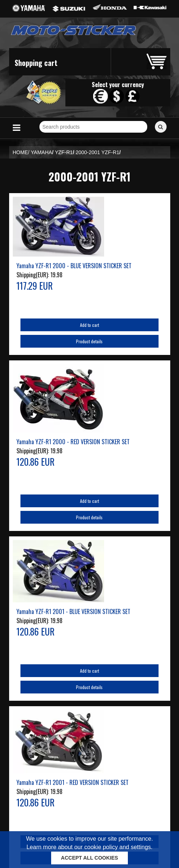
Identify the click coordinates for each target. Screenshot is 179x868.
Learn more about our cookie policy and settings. (89, 847)
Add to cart (89, 325)
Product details (89, 341)
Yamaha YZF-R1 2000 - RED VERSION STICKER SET (73, 442)
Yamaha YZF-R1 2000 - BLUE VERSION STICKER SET (74, 266)
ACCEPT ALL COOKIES (89, 858)
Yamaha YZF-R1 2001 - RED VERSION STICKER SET (73, 782)
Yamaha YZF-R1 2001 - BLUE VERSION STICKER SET (73, 611)
